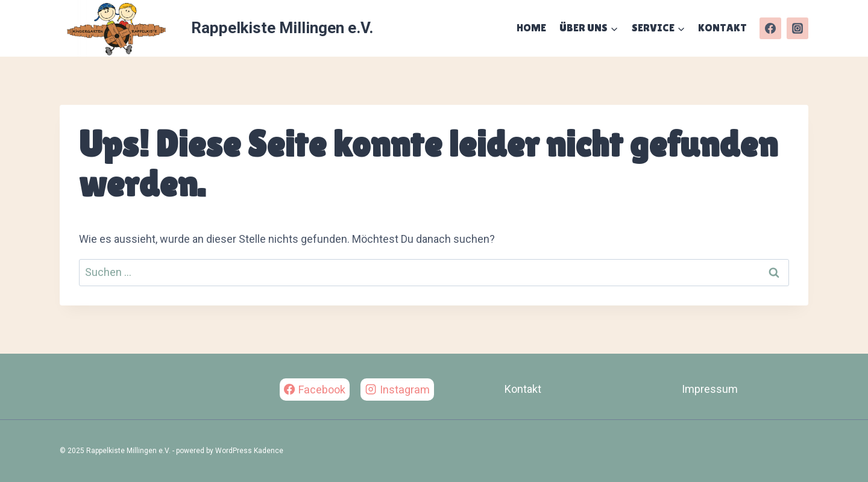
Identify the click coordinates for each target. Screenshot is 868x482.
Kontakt (722, 27)
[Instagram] (797, 28)
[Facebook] (770, 28)
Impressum (710, 389)
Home (531, 27)
